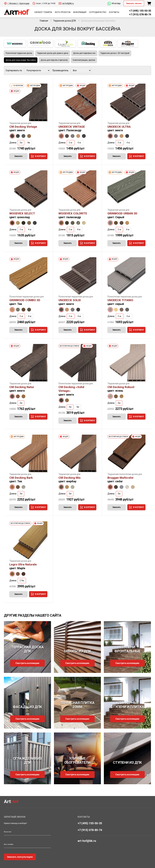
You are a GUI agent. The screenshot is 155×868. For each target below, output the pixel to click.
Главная (44, 21)
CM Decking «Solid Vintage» (71, 389)
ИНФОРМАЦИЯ (80, 12)
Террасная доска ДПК (65, 21)
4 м (30, 229)
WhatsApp (114, 4)
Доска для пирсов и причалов (54, 60)
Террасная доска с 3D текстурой (115, 53)
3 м (21, 229)
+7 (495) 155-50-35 (140, 11)
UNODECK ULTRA (119, 127)
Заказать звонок (134, 3)
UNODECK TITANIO (120, 300)
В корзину (38, 156)
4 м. (79, 143)
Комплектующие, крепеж (84, 60)
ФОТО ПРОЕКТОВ (63, 12)
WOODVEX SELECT (22, 213)
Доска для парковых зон (84, 53)
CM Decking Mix (70, 478)
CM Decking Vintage (23, 127)
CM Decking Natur (22, 387)
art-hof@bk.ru (87, 841)
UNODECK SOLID (70, 300)
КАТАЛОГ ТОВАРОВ (43, 12)
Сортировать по (14, 70)
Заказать (19, 156)
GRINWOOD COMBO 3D (25, 300)
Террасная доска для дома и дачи (53, 53)
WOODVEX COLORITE (73, 213)
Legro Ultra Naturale (23, 564)
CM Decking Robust (121, 387)
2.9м (22, 580)
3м (21, 143)
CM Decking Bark (21, 478)
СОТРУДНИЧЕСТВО (98, 12)
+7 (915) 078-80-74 (140, 15)
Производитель (60, 70)
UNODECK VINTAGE (72, 127)
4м (29, 143)
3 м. (71, 143)
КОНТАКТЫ (114, 12)
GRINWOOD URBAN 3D (122, 213)
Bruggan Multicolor (121, 478)
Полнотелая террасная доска (19, 53)
